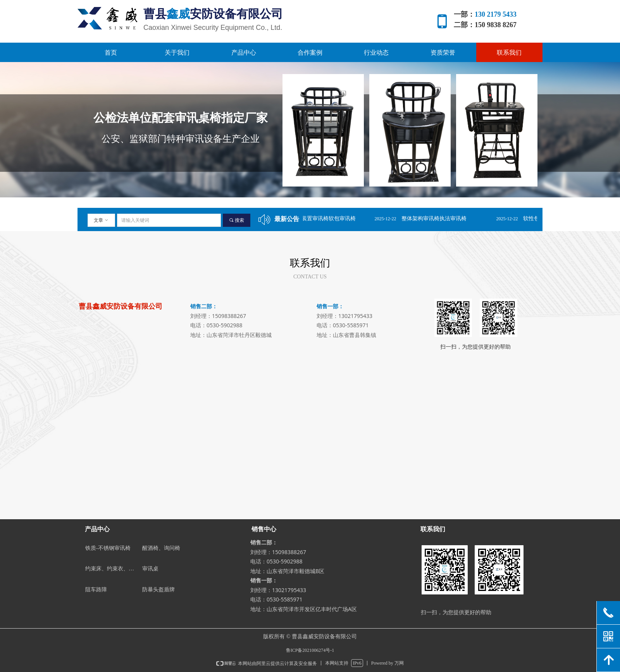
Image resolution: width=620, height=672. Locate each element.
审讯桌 (150, 569)
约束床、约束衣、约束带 (112, 569)
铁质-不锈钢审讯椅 (108, 548)
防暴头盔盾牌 (158, 590)
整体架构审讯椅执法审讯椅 (441, 219)
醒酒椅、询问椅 (161, 548)
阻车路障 (96, 590)
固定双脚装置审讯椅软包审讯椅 (324, 219)
